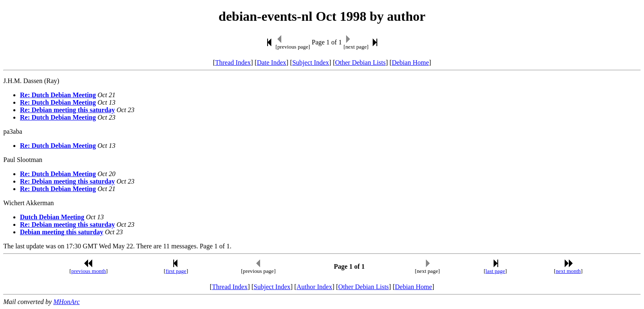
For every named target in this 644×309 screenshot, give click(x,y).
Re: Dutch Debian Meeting (58, 95)
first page (176, 271)
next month (568, 271)
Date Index (272, 63)
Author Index (315, 287)
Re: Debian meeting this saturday (67, 110)
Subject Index (310, 63)
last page (495, 271)
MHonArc (66, 302)
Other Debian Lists (361, 63)
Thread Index (233, 63)
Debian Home (410, 63)
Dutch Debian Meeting (52, 217)
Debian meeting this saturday (61, 232)
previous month (89, 271)
